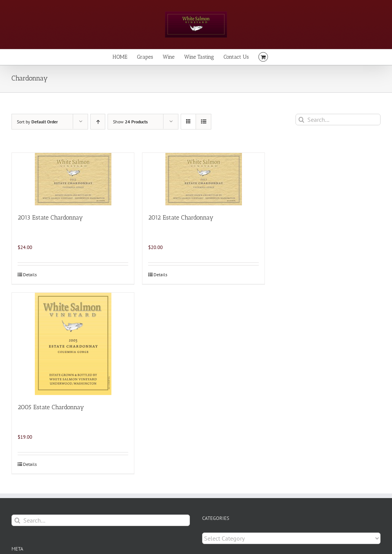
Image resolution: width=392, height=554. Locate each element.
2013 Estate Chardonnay (50, 217)
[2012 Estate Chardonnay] (203, 179)
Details (30, 275)
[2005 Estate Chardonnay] (73, 344)
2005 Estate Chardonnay (51, 407)
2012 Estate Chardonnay (181, 217)
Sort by (37, 122)
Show (130, 122)
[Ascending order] (98, 122)
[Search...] (338, 120)
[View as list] (203, 122)
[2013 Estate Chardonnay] (73, 179)
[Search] (301, 120)
